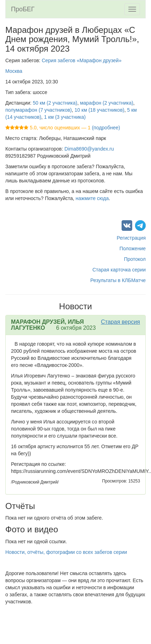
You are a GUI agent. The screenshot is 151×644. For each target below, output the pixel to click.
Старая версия (121, 322)
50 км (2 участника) (55, 103)
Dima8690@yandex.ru (89, 149)
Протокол (135, 259)
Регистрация (131, 238)
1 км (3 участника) (65, 117)
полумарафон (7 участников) (39, 110)
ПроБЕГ (23, 9)
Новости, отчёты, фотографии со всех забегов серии (66, 552)
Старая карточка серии (119, 270)
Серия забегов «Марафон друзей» (82, 60)
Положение (133, 248)
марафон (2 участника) (107, 103)
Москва (14, 71)
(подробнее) (106, 128)
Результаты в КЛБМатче (118, 280)
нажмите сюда (92, 198)
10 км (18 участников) (99, 110)
